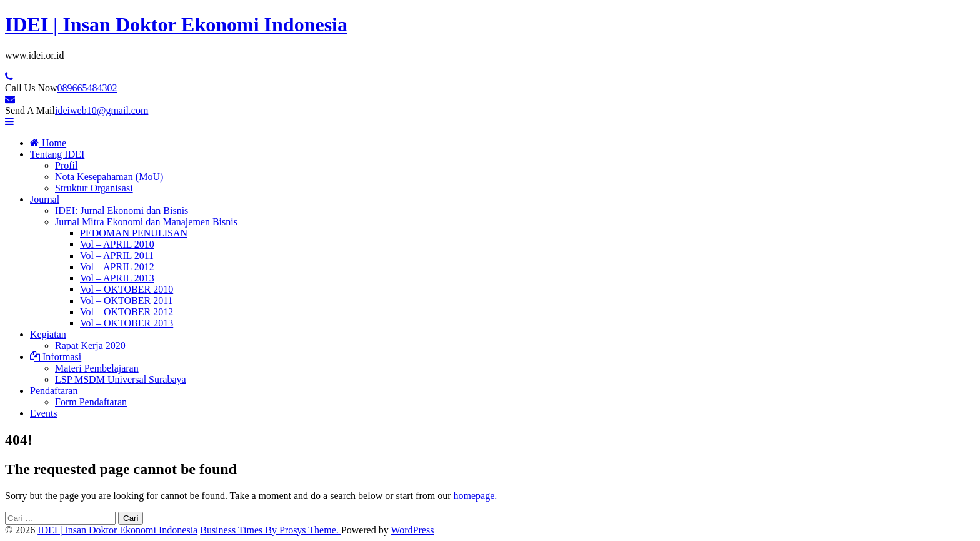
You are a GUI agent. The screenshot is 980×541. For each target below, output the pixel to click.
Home (48, 143)
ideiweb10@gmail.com (102, 110)
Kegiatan (48, 334)
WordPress (412, 530)
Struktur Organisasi (94, 188)
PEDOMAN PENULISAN (134, 233)
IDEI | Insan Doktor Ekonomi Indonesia (176, 24)
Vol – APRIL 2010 (117, 244)
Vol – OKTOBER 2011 (127, 301)
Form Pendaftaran (91, 402)
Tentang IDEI (57, 154)
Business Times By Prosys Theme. (271, 530)
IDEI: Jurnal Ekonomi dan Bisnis (122, 210)
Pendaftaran (54, 391)
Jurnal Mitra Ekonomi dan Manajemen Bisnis (146, 222)
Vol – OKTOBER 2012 (127, 312)
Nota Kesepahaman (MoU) (109, 177)
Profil (66, 165)
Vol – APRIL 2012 (117, 267)
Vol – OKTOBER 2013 (127, 323)
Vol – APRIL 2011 (117, 255)
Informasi (56, 357)
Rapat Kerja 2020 (90, 346)
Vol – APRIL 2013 (117, 278)
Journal (45, 199)
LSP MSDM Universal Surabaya (121, 379)
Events (44, 413)
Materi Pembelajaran (97, 368)
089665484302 (87, 88)
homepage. (475, 496)
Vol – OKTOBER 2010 (127, 289)
